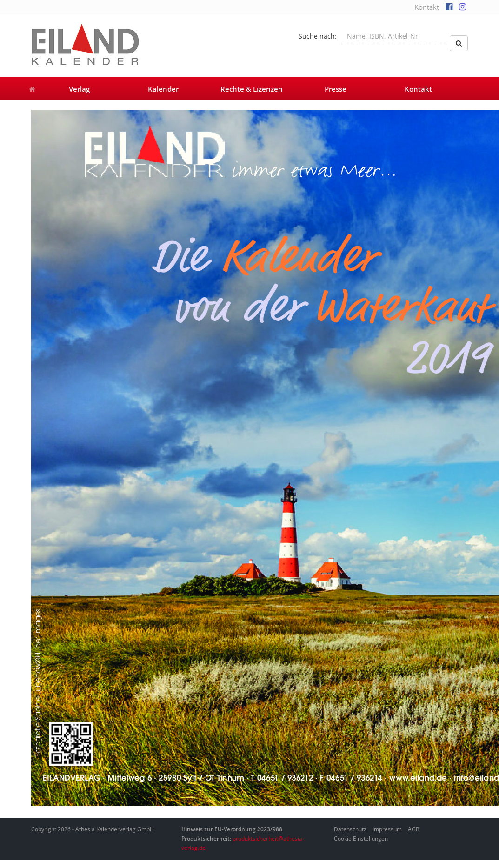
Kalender (163, 89)
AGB (414, 829)
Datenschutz (350, 829)
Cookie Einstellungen (361, 838)
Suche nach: (318, 36)
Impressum (387, 829)
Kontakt (427, 7)
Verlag (79, 89)
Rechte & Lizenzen (252, 89)
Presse (336, 89)
